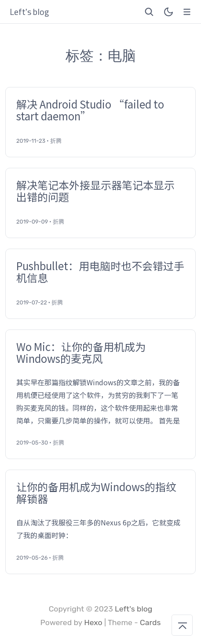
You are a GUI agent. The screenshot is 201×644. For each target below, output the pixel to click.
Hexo (93, 622)
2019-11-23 (31, 141)
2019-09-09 (32, 222)
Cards (150, 622)
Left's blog (133, 609)
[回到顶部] (182, 625)
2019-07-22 (32, 302)
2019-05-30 (32, 443)
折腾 (56, 141)
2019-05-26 (32, 558)
